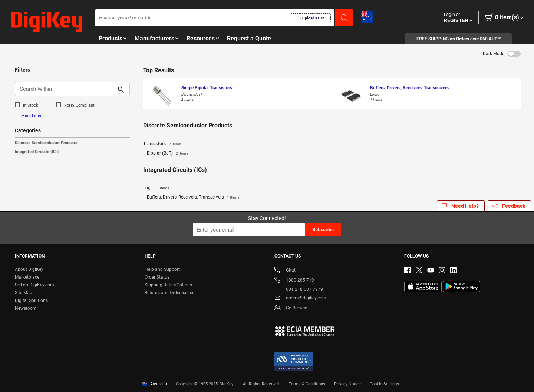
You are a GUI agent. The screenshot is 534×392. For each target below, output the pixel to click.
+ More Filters (31, 116)
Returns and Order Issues (169, 293)
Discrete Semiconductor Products (46, 143)
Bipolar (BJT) (167, 153)
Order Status (157, 277)
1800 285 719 (294, 281)
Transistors (162, 144)
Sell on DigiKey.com (34, 285)
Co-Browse (291, 308)
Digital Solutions (31, 300)
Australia (155, 384)
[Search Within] (66, 89)
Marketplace (27, 277)
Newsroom (26, 308)
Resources (201, 38)
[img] (47, 22)
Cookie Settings (384, 384)
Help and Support (162, 269)
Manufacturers (154, 38)
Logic (156, 188)
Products (111, 38)
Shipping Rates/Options (168, 285)
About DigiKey (29, 269)
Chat (285, 271)
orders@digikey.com (300, 298)
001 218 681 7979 (299, 289)
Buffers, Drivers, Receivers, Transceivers (193, 197)
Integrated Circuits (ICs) (37, 152)
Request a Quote (249, 38)
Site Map (24, 293)
